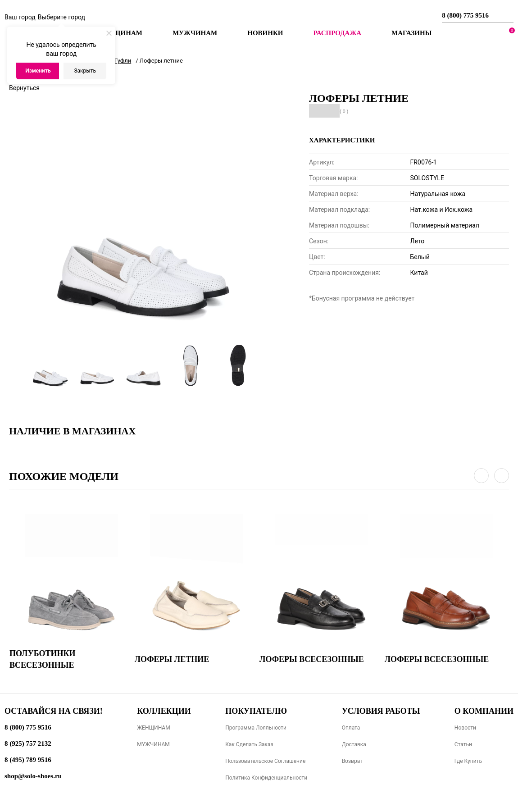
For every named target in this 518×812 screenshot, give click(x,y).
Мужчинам (195, 33)
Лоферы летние (172, 659)
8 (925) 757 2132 (28, 744)
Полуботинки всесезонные (43, 659)
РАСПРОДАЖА (337, 33)
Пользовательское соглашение (265, 761)
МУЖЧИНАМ (153, 744)
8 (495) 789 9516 (28, 760)
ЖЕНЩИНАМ (153, 728)
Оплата (351, 728)
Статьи (463, 744)
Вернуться (24, 88)
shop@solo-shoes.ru (33, 776)
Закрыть (85, 71)
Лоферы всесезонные (312, 659)
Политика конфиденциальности (266, 778)
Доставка (354, 744)
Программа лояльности (256, 728)
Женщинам (120, 33)
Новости (465, 728)
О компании (484, 711)
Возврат (352, 761)
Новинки (265, 33)
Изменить (38, 71)
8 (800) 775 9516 (465, 15)
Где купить (468, 761)
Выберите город (61, 17)
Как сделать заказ (249, 744)
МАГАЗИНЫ (411, 33)
